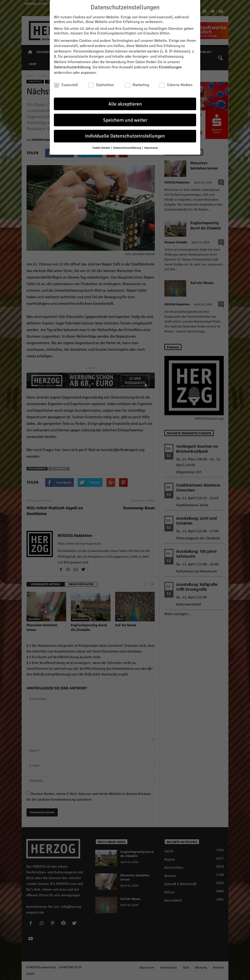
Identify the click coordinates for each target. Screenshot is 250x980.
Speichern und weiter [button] (125, 120)
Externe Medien (176, 85)
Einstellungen (170, 67)
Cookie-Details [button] (102, 148)
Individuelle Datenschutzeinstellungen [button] (125, 136)
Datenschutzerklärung (72, 67)
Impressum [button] (151, 148)
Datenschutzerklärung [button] (127, 148)
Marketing (137, 85)
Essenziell (66, 85)
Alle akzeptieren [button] (125, 104)
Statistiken (101, 85)
